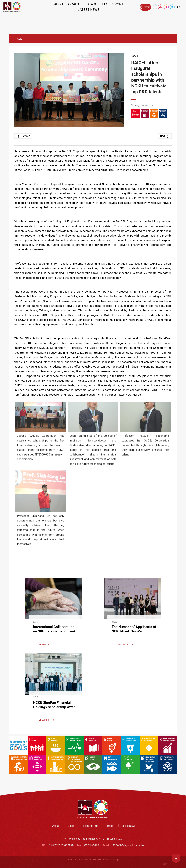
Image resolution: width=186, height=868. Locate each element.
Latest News (89, 10)
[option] (69, 90)
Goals (74, 4)
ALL (17, 39)
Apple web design (111, 860)
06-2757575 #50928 (61, 845)
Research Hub (95, 4)
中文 (145, 7)
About (60, 4)
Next (165, 136)
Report (117, 4)
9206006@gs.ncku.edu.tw (128, 845)
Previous (23, 136)
